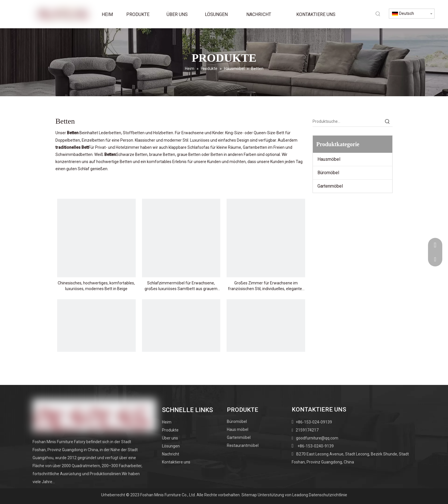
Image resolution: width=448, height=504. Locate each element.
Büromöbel (328, 173)
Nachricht (171, 454)
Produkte (170, 430)
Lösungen (171, 446)
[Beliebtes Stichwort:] (378, 14)
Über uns (170, 438)
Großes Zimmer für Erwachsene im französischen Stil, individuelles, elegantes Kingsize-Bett (266, 286)
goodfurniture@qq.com (317, 438)
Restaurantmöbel (243, 445)
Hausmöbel (329, 159)
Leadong (300, 495)
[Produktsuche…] (347, 121)
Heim (167, 422)
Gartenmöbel (330, 186)
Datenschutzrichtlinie (328, 495)
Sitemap (249, 495)
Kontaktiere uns (176, 462)
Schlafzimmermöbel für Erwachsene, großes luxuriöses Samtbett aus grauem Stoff (181, 286)
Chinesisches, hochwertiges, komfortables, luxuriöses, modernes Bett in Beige (96, 286)
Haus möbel (238, 429)
